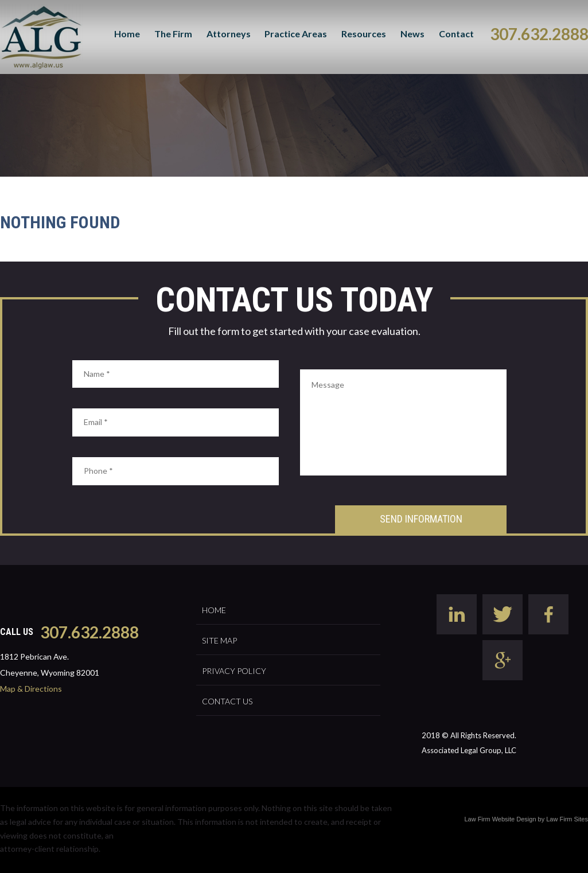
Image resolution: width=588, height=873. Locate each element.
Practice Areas (296, 34)
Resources (364, 34)
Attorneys (229, 34)
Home (127, 34)
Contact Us (227, 701)
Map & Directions (31, 689)
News (412, 34)
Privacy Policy (234, 671)
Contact (456, 34)
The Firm (173, 34)
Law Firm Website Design (500, 819)
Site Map (219, 640)
